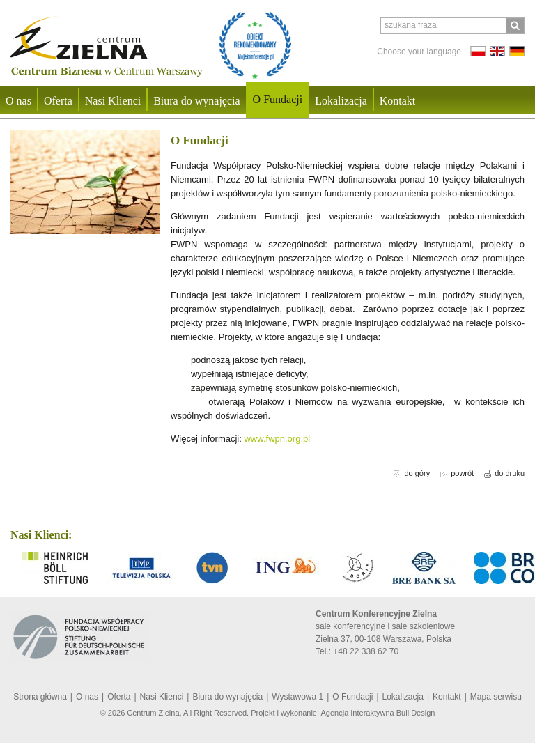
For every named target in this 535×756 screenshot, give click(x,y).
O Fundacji (278, 99)
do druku (504, 473)
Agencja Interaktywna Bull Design (378, 713)
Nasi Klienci (113, 101)
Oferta (58, 101)
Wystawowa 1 (297, 697)
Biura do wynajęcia (196, 101)
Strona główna (40, 697)
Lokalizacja (341, 101)
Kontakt (398, 101)
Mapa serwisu (496, 697)
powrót (457, 473)
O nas (87, 697)
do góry (412, 473)
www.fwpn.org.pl (277, 439)
